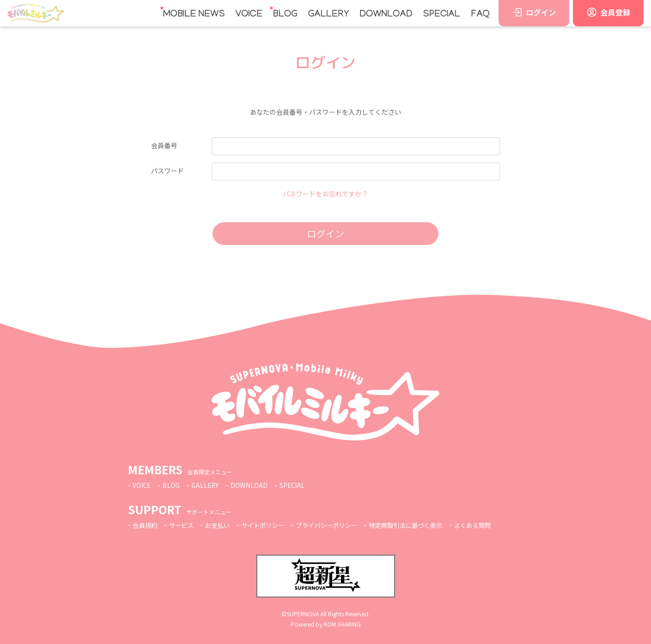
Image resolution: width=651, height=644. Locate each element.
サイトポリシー (270, 525)
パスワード (167, 171)
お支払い (222, 525)
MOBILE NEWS (194, 15)
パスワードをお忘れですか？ (325, 194)
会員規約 (146, 525)
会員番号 (164, 145)
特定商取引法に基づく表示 (422, 525)
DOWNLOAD (386, 15)
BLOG (285, 15)
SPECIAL (441, 15)
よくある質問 (493, 525)
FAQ (480, 15)
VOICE (249, 15)
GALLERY (329, 15)
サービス (184, 525)
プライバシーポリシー (338, 525)
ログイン (325, 233)
